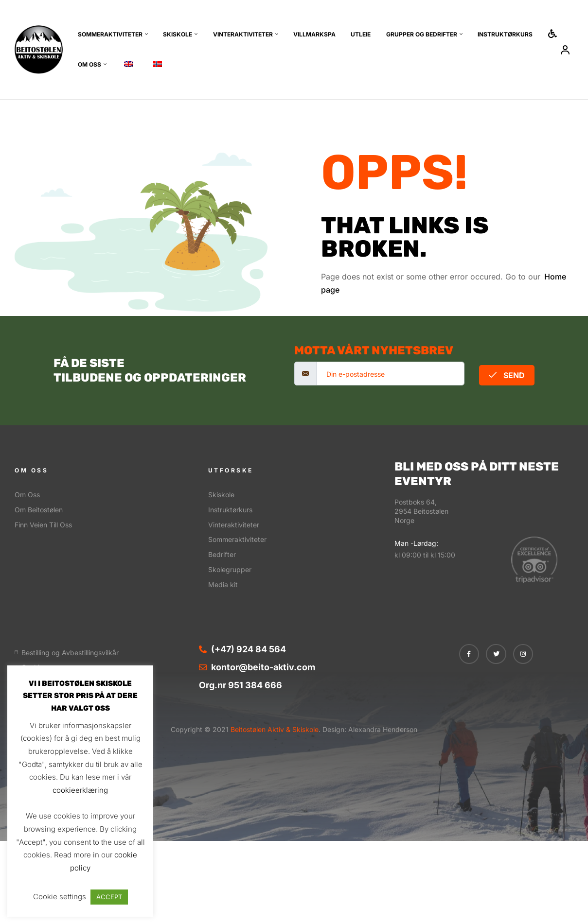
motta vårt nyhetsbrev (374, 350)
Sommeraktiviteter (110, 34)
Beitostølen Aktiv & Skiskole (274, 729)
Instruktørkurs (505, 34)
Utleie (361, 34)
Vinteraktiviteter (243, 34)
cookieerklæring (80, 790)
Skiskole (178, 34)
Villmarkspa (314, 34)
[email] (390, 374)
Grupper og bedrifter (422, 34)
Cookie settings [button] (60, 897)
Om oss (89, 64)
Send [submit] (507, 375)
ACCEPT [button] (109, 897)
